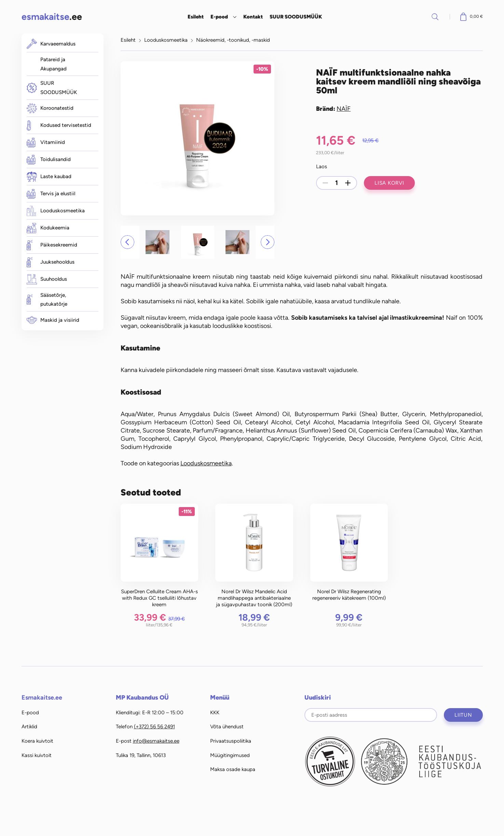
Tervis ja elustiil (51, 194)
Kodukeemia (48, 228)
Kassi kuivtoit (37, 755)
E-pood (219, 17)
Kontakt (253, 17)
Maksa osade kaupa (233, 769)
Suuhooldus (47, 279)
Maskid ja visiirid (53, 320)
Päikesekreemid (52, 245)
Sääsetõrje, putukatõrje (47, 300)
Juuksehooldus (51, 262)
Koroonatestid (50, 108)
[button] (127, 242)
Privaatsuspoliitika (231, 741)
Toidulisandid (49, 160)
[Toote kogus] (337, 183)
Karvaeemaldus (51, 44)
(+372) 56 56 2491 (154, 727)
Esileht (196, 17)
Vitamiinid (46, 143)
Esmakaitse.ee (42, 698)
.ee (52, 17)
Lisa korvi (389, 183)
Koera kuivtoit (37, 741)
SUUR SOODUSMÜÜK (296, 17)
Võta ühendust (227, 727)
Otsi (435, 17)
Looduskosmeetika (56, 211)
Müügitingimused (230, 755)
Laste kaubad (49, 177)
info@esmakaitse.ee (156, 741)
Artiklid (29, 727)
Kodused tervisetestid (59, 125)
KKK (215, 713)
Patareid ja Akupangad (53, 64)
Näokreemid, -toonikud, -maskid (233, 40)
